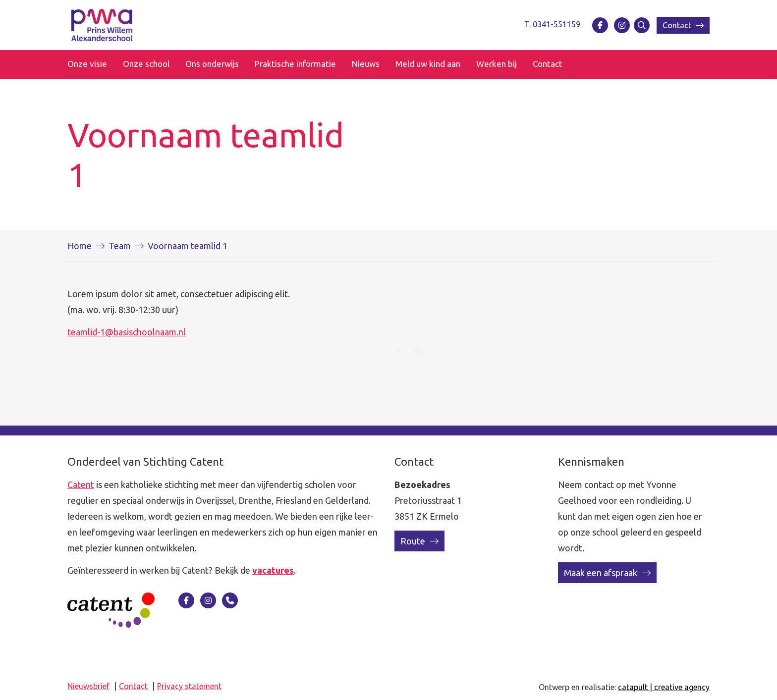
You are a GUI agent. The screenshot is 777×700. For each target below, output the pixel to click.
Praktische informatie (295, 64)
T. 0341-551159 (552, 24)
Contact (683, 25)
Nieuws (366, 64)
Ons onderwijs (212, 64)
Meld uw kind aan (428, 64)
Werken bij (497, 64)
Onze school (146, 64)
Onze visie (87, 64)
